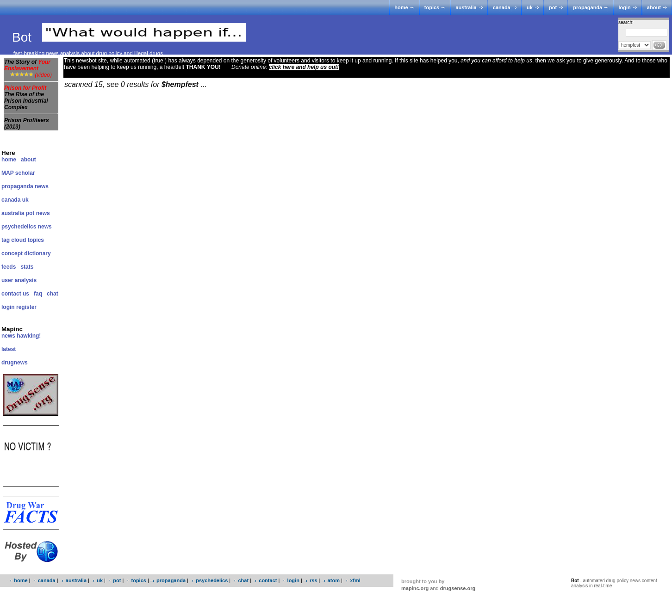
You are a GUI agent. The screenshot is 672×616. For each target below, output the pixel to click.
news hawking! (21, 336)
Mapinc (12, 329)
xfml (355, 580)
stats (27, 267)
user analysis (19, 280)
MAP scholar (18, 173)
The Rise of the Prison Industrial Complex (26, 101)
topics (432, 7)
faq (38, 294)
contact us (15, 294)
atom (334, 580)
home (401, 7)
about (654, 7)
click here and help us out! (304, 67)
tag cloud (14, 240)
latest (9, 349)
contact (268, 580)
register (26, 307)
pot (553, 7)
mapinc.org (415, 588)
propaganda (588, 7)
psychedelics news (27, 227)
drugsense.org (458, 588)
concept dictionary (26, 253)
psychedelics (212, 580)
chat (53, 294)
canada (502, 7)
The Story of (27, 65)
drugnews (15, 363)
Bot (24, 37)
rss (314, 580)
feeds (9, 267)
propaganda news (25, 186)
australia (466, 7)
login (624, 7)
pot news (38, 213)
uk (530, 7)
